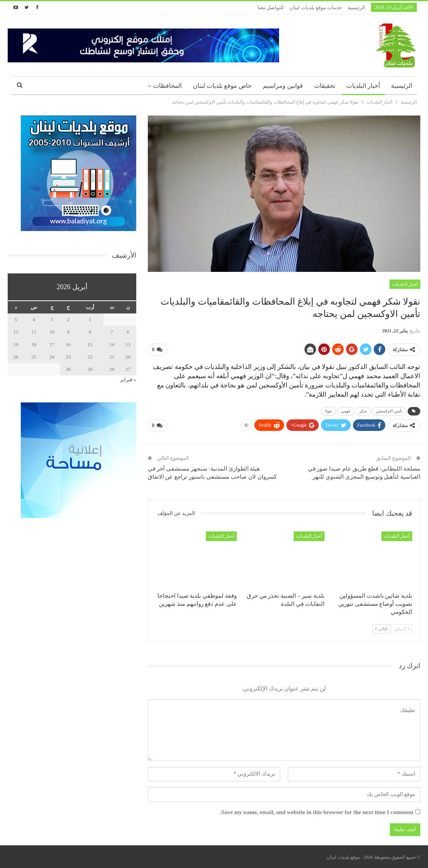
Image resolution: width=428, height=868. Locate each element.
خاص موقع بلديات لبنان (222, 86)
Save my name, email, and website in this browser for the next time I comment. (317, 812)
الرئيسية (356, 8)
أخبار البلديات (363, 86)
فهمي (346, 411)
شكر (363, 411)
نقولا (329, 411)
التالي (381, 629)
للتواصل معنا (271, 8)
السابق (402, 629)
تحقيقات (325, 86)
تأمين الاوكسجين (389, 411)
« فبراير (128, 380)
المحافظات (167, 86)
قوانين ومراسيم (283, 86)
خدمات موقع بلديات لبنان (316, 8)
